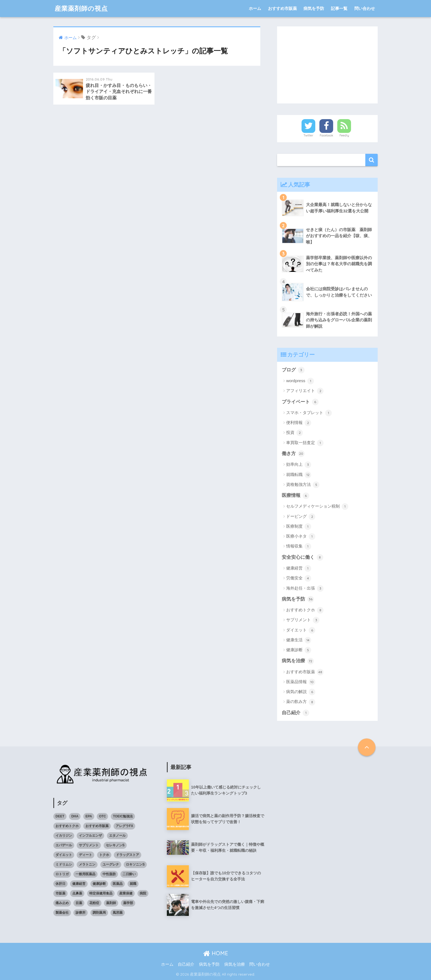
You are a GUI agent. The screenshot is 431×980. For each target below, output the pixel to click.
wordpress (300, 381)
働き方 (293, 454)
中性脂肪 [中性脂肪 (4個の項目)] (109, 874)
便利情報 (299, 423)
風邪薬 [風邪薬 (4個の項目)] (118, 913)
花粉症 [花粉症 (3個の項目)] (94, 903)
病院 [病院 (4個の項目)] (143, 893)
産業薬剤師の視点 (81, 8)
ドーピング (301, 517)
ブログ (293, 370)
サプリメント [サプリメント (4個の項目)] (89, 845)
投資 (295, 433)
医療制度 (299, 527)
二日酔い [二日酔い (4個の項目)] (129, 874)
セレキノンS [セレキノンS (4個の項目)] (115, 845)
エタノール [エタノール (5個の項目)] (117, 836)
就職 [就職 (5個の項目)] (133, 884)
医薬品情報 (301, 682)
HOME (216, 953)
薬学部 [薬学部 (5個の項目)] (128, 903)
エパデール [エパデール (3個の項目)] (64, 845)
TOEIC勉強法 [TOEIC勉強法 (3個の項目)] (123, 816)
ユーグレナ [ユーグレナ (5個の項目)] (111, 864)
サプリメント (303, 620)
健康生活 (299, 640)
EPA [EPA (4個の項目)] (89, 816)
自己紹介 (295, 713)
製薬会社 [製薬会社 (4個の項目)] (62, 913)
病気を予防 (314, 8)
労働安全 (299, 578)
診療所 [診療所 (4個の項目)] (81, 913)
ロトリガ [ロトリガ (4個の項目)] (62, 874)
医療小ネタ (301, 536)
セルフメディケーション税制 (317, 507)
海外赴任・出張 (305, 588)
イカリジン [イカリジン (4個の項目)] (64, 836)
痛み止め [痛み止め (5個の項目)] (62, 903)
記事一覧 (339, 8)
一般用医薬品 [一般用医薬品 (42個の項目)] (85, 874)
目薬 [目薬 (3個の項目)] (79, 903)
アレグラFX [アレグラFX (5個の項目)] (124, 826)
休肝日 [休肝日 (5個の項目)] (60, 884)
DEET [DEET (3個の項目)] (60, 816)
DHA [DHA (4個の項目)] (75, 816)
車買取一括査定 (305, 443)
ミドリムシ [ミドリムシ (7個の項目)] (64, 864)
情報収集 (299, 546)
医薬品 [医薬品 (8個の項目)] (118, 884)
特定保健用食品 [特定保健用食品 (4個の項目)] (101, 893)
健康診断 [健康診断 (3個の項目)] (99, 884)
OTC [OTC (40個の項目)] (102, 816)
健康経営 (299, 568)
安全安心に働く (302, 557)
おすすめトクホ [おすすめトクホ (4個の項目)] (67, 826)
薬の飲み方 (301, 702)
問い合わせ (365, 8)
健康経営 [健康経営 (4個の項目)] (79, 884)
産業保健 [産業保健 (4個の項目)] (126, 893)
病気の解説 (301, 692)
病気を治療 (298, 661)
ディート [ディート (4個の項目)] (85, 855)
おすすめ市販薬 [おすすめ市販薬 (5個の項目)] (97, 826)
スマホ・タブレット (309, 413)
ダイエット (301, 630)
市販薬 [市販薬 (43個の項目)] (60, 893)
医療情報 (295, 496)
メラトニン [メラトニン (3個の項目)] (87, 864)
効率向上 (299, 465)
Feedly (344, 135)
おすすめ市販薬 (282, 8)
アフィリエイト (305, 391)
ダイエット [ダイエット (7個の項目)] (64, 855)
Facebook (326, 135)
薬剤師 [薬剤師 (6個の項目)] (111, 903)
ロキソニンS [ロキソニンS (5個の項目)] (135, 864)
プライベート (300, 402)
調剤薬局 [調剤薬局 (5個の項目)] (99, 913)
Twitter (308, 135)
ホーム (255, 8)
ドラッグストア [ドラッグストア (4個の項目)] (128, 855)
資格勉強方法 (303, 485)
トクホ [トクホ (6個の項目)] (104, 855)
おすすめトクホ (305, 610)
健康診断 (299, 650)
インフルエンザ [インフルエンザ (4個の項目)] (90, 836)
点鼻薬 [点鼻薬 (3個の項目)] (77, 893)
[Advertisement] (327, 65)
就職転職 (299, 475)
